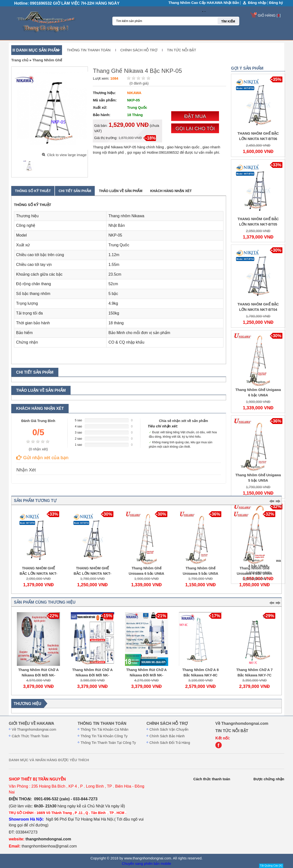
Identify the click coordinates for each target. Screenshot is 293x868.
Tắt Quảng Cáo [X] (271, 866)
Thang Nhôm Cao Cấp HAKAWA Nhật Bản (204, 3)
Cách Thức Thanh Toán (30, 736)
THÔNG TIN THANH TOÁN (89, 50)
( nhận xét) (38, 449)
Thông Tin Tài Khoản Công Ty (104, 736)
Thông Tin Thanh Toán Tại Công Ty (108, 743)
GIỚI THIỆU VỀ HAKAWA (31, 723)
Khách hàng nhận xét (171, 191)
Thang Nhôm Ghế (47, 60)
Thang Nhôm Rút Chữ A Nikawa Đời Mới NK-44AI (94, 675)
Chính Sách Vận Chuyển (169, 729)
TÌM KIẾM (228, 21)
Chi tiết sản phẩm (75, 191)
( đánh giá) (139, 83)
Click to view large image (67, 155)
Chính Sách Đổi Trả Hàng (170, 743)
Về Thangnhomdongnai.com (34, 729)
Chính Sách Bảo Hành (167, 736)
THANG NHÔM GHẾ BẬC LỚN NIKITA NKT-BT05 (40, 574)
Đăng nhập (257, 3)
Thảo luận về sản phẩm (121, 191)
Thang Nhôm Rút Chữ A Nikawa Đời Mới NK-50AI (40, 675)
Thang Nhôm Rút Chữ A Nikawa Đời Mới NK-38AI (148, 675)
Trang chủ (20, 60)
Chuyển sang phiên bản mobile (146, 864)
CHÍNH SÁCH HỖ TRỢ (139, 50)
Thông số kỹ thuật (33, 191)
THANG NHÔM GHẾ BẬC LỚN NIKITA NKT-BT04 (94, 574)
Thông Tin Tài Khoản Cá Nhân (105, 729)
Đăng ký (276, 3)
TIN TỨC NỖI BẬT (182, 50)
